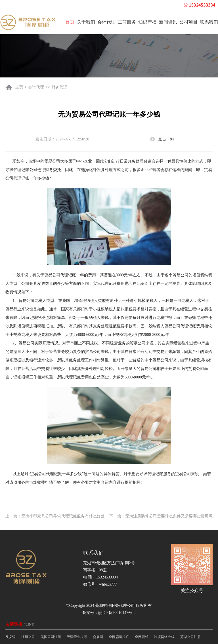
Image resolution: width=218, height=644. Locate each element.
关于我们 (86, 22)
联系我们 (209, 22)
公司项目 (188, 22)
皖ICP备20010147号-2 (117, 613)
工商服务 (127, 22)
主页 (20, 87)
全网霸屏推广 (119, 637)
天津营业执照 (77, 637)
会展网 (98, 637)
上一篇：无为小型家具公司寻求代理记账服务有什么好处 (55, 516)
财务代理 (59, 87)
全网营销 (142, 637)
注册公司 (28, 637)
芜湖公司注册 (190, 637)
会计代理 (106, 22)
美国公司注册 (51, 637)
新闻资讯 (168, 22)
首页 (70, 22)
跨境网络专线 (164, 637)
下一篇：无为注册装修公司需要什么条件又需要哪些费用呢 (161, 516)
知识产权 (147, 22)
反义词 (11, 637)
